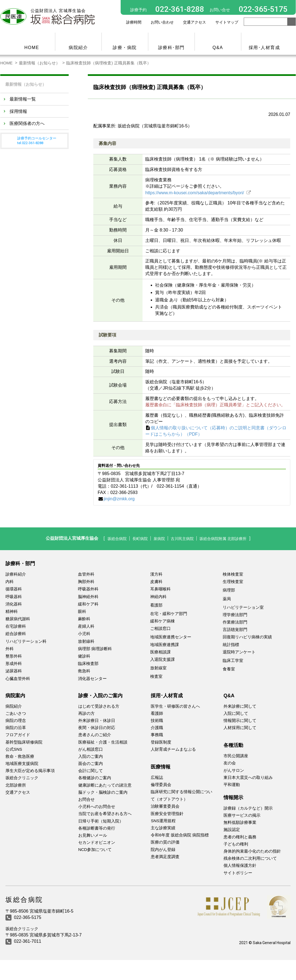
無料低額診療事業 (240, 822)
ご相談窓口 (160, 628)
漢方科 (156, 574)
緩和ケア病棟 (162, 621)
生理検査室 (233, 582)
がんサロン (234, 770)
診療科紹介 (16, 574)
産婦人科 (86, 626)
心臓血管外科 (18, 678)
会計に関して (91, 771)
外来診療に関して (240, 706)
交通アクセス (195, 22)
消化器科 (14, 604)
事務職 (157, 735)
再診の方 (86, 713)
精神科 (12, 611)
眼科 (82, 611)
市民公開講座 (236, 756)
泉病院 (157, 538)
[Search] (266, 22)
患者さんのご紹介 (95, 735)
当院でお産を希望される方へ (105, 814)
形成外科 (14, 663)
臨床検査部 (88, 663)
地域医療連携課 (165, 645)
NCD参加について (95, 849)
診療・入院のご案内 (100, 696)
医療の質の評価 (165, 842)
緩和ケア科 (88, 604)
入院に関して (236, 713)
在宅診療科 (16, 626)
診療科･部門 (171, 48)
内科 (10, 582)
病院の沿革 (16, 728)
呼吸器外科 (88, 589)
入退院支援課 (162, 659)
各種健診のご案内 (95, 778)
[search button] (292, 22)
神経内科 (158, 597)
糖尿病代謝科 (18, 619)
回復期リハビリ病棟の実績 (247, 637)
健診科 (84, 656)
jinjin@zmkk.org (119, 499)
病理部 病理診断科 (95, 649)
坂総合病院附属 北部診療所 (228, 538)
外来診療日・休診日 (97, 720)
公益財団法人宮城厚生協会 (63, 538)
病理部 (229, 590)
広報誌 (157, 777)
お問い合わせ (162, 22)
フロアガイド (18, 735)
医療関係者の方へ (27, 123)
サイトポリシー (238, 873)
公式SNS (14, 749)
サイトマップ (227, 22)
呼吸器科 (14, 597)
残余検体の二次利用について (250, 858)
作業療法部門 (235, 622)
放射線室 (158, 668)
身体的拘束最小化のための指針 (252, 851)
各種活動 (233, 745)
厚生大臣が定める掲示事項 (30, 771)
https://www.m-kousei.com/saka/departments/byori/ (195, 193)
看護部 (156, 605)
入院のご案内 (91, 756)
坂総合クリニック (22, 778)
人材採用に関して (240, 728)
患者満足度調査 (165, 857)
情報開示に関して (240, 720)
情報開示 (233, 798)
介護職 (157, 728)
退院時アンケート (239, 652)
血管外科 (86, 574)
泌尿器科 (14, 671)
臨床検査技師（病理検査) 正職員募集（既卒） (108, 63)
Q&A (218, 48)
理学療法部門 (235, 615)
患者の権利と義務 (240, 837)
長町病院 (136, 538)
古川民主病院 (182, 538)
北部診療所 (16, 785)
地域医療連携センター (171, 637)
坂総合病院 (110, 538)
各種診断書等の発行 (97, 828)
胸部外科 (86, 582)
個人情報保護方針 (240, 865)
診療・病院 (125, 48)
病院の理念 (16, 720)
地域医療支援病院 (22, 763)
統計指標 (231, 645)
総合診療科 (16, 634)
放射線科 (86, 641)
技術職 (157, 720)
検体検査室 (233, 574)
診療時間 (134, 22)
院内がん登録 (163, 849)
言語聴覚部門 (235, 629)
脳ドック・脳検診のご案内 (103, 792)
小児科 (84, 634)
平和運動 (232, 785)
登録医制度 (161, 742)
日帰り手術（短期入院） (101, 821)
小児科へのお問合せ (97, 806)
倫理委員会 (161, 785)
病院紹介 (78, 48)
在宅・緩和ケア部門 (169, 614)
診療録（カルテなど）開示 (248, 808)
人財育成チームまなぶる (173, 749)
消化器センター (92, 678)
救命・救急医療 (20, 756)
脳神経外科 (88, 597)
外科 (10, 649)
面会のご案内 (91, 763)
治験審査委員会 (165, 806)
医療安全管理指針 (167, 814)
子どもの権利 (236, 844)
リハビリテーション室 (243, 607)
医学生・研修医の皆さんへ (175, 706)
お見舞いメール (93, 835)
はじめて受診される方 (99, 706)
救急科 (84, 671)
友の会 (230, 763)
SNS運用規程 (163, 821)
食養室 (229, 669)
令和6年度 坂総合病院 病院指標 (180, 835)
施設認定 (232, 829)
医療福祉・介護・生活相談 (103, 742)
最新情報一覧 (23, 98)
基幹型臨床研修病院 (24, 742)
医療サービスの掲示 (242, 815)
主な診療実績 (163, 828)
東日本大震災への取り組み (248, 777)
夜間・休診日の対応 (97, 728)
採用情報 (18, 111)
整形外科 (14, 656)
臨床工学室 (233, 660)
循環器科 (14, 589)
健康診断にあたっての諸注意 (105, 785)
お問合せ (86, 799)
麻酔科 (84, 619)
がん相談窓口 (91, 749)
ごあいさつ (16, 713)
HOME (32, 48)
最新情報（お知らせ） (39, 63)
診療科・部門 (20, 564)
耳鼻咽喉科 (160, 589)
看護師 (157, 713)
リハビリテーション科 (26, 641)
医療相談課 (160, 652)
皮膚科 (156, 582)
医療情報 (161, 767)
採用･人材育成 (264, 48)
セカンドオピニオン (97, 842)
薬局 (227, 599)
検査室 (156, 676)
